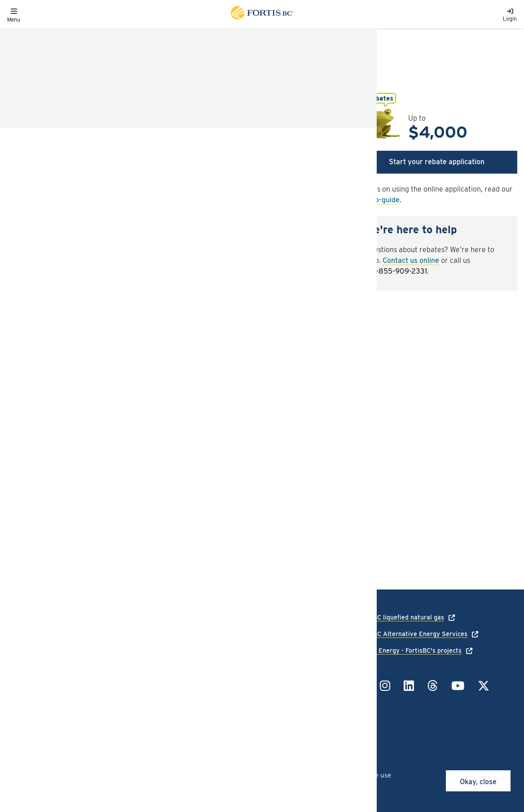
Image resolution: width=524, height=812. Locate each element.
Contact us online (411, 260)
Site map (104, 684)
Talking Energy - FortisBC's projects (409, 650)
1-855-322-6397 (290, 681)
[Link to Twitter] (484, 686)
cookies (80, 775)
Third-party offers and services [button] (67, 462)
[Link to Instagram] (385, 686)
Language (21, 658)
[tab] (175, 351)
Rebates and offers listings (56, 44)
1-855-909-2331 (400, 271)
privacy (172, 785)
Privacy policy (112, 658)
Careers (18, 671)
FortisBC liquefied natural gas (400, 617)
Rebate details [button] (35, 351)
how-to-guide (378, 200)
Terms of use (110, 671)
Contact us (23, 684)
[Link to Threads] (433, 686)
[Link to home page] (262, 14)
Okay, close (478, 782)
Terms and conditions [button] (48, 434)
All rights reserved (73, 712)
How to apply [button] (31, 406)
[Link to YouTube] (458, 686)
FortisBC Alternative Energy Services (412, 634)
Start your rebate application (437, 162)
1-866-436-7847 (289, 646)
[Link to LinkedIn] (409, 686)
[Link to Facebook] (361, 686)
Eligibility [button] (25, 378)
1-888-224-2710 (288, 617)
